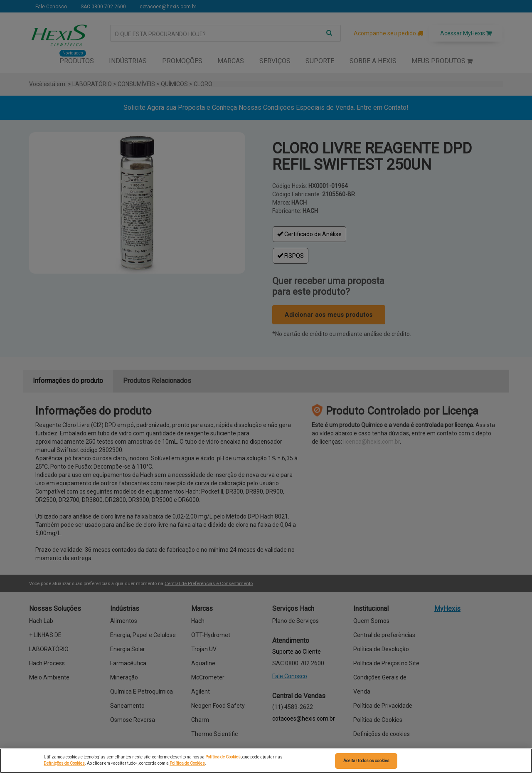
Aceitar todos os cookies (366, 761)
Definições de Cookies (64, 763)
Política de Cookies (223, 757)
